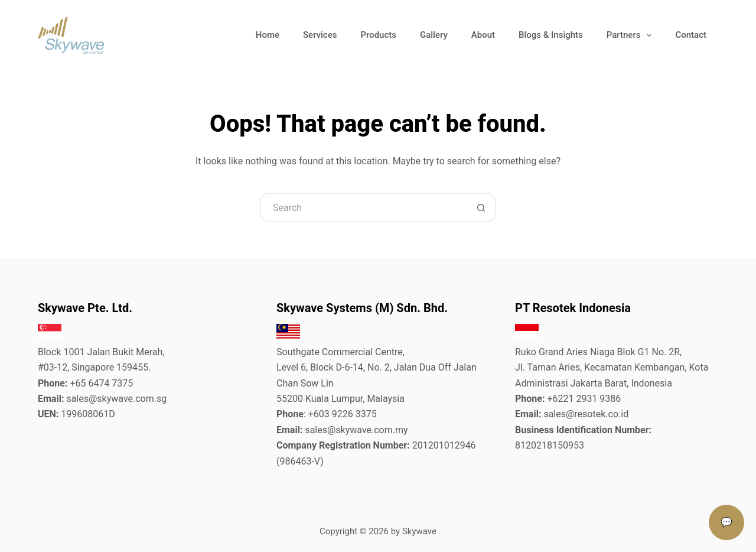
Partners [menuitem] (632, 35)
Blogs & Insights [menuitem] (551, 35)
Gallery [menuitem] (434, 35)
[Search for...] (363, 207)
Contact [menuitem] (691, 35)
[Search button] (481, 207)
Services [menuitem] (320, 35)
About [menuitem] (483, 35)
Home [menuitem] (268, 35)
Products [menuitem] (378, 35)
